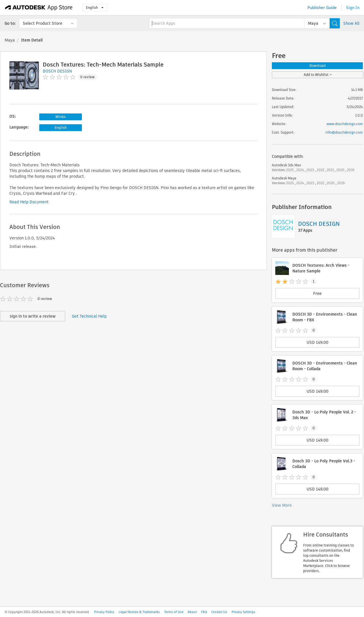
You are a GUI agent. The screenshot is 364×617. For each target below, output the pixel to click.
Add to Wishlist (318, 75)
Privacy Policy (104, 612)
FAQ (204, 612)
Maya (10, 40)
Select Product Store (43, 23)
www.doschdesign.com (345, 124)
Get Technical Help (89, 316)
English (95, 8)
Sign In (353, 8)
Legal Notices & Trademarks (139, 612)
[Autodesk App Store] (39, 8)
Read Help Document (29, 202)
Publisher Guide (322, 8)
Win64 (61, 117)
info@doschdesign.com (344, 132)
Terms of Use (174, 612)
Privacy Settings (243, 612)
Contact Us (219, 612)
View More (282, 505)
